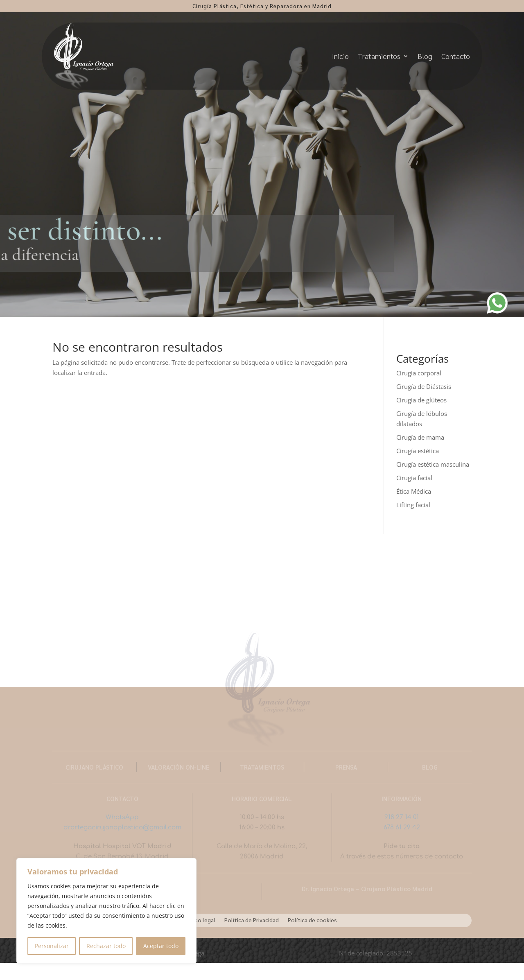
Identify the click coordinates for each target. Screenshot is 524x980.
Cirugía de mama (420, 437)
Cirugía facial (414, 478)
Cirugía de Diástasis (424, 386)
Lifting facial (413, 505)
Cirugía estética (418, 451)
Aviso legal (201, 919)
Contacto (456, 56)
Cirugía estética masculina (433, 464)
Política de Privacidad (252, 919)
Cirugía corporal (419, 373)
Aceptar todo (161, 946)
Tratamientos (379, 56)
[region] (106, 911)
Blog (425, 56)
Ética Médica (414, 491)
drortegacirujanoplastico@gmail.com (122, 828)
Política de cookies (312, 919)
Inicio (340, 56)
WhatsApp (122, 817)
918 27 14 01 (402, 817)
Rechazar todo (106, 946)
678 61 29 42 (402, 828)
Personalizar (52, 946)
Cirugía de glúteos (421, 400)
